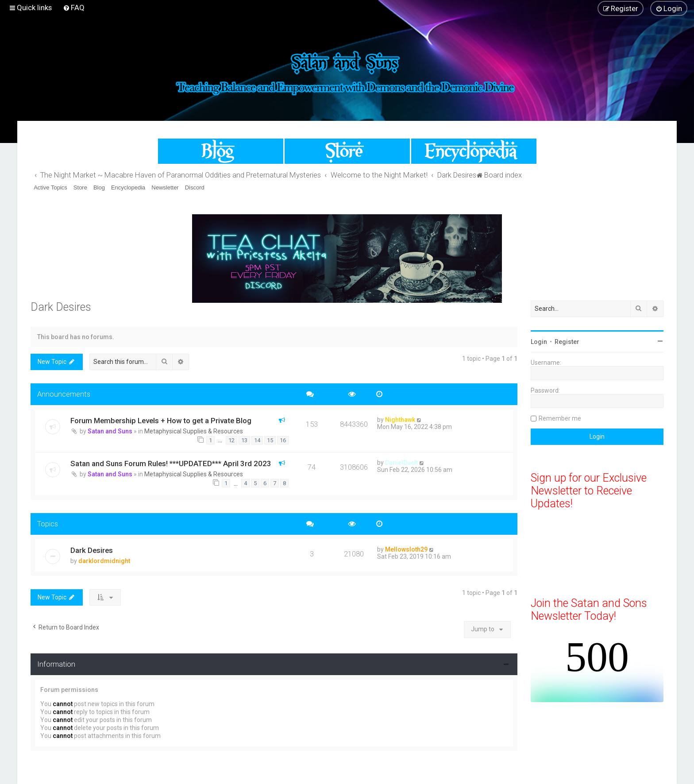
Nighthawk (400, 420)
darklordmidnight (104, 561)
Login (539, 342)
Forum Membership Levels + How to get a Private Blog (161, 421)
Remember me (560, 418)
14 (257, 440)
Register (567, 342)
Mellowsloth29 (406, 549)
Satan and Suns (110, 431)
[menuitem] (74, 8)
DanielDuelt (401, 463)
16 (283, 440)
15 (270, 440)
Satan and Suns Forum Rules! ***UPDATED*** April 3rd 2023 (171, 463)
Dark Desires (61, 307)
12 (231, 440)
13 (244, 440)
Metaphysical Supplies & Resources (194, 431)
